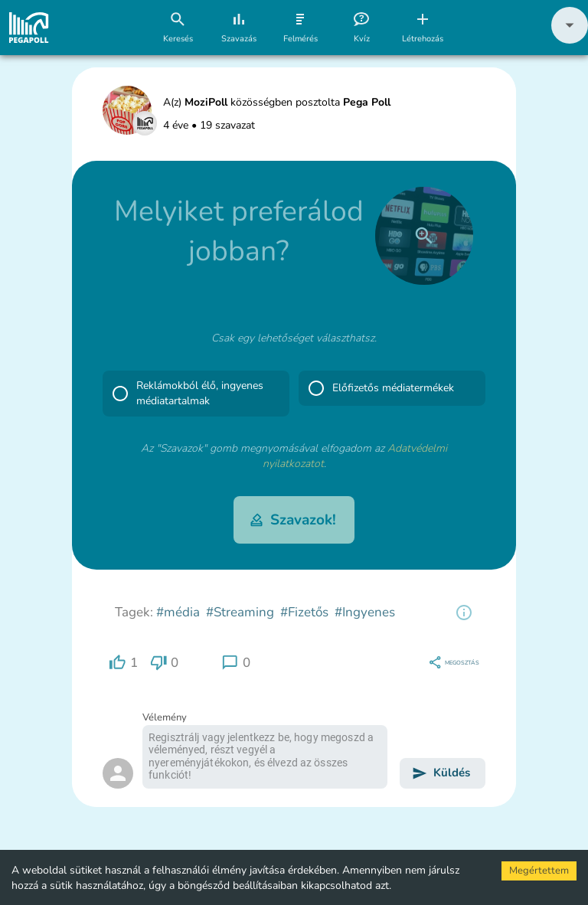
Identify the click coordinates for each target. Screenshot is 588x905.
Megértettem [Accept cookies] (539, 871)
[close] (424, 236)
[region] (464, 613)
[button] (570, 40)
